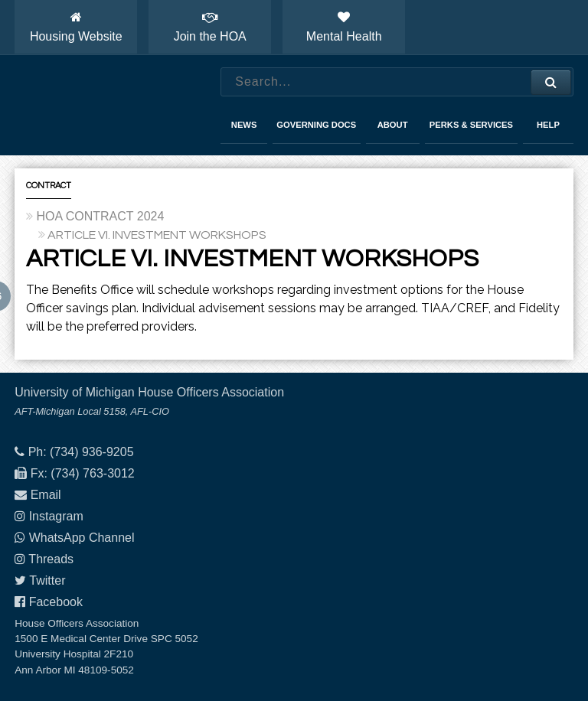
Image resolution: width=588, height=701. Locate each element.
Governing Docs (316, 125)
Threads (51, 559)
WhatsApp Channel (82, 538)
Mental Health (344, 27)
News (244, 125)
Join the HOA (210, 27)
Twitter (47, 580)
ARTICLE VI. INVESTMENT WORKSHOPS (157, 235)
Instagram (56, 516)
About (393, 125)
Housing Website (76, 27)
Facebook (56, 602)
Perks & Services (471, 125)
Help (548, 125)
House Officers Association (103, 106)
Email (46, 495)
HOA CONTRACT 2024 (100, 216)
